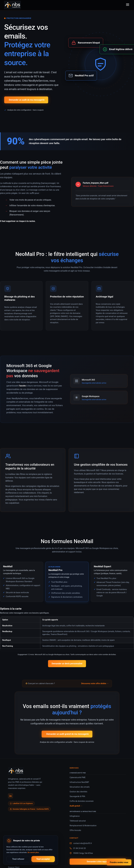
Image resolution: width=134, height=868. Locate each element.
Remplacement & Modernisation (83, 826)
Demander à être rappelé (98, 862)
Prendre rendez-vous (119, 862)
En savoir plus (33, 852)
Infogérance (75, 816)
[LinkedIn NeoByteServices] (10, 796)
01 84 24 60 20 (79, 848)
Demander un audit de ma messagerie (27, 100)
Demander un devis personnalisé (67, 664)
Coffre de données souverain (82, 801)
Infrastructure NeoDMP (79, 782)
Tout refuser (18, 859)
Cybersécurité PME (78, 778)
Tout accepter (43, 859)
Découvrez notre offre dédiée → (95, 683)
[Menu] (128, 5)
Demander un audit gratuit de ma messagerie (67, 734)
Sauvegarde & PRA (77, 796)
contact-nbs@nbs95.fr (83, 843)
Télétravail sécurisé (78, 821)
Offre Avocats (75, 830)
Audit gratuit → (76, 806)
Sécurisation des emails (80, 787)
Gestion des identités (78, 792)
